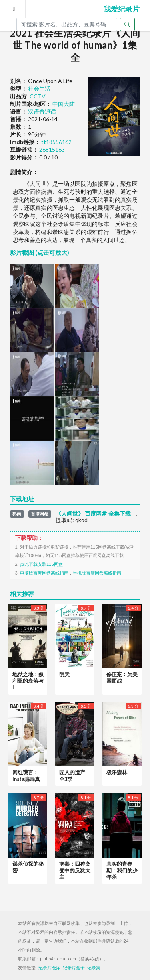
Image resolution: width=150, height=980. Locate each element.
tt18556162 (56, 142)
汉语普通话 (42, 111)
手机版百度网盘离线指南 (97, 573)
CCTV (38, 96)
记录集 (94, 968)
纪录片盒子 (74, 968)
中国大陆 (64, 104)
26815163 (52, 149)
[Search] (67, 24)
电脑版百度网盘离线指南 (44, 573)
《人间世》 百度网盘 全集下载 (93, 514)
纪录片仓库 (49, 968)
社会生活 (39, 88)
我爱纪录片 (122, 9)
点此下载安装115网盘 (41, 564)
